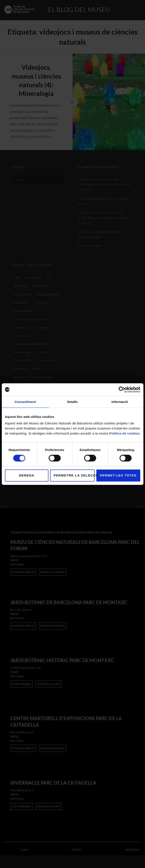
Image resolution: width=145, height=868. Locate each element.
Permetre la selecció (74, 475)
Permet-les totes (118, 475)
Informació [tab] (120, 402)
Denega (27, 475)
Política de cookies (125, 433)
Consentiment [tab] (25, 402)
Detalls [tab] (73, 402)
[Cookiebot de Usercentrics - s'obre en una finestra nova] (122, 389)
